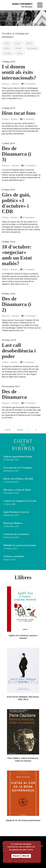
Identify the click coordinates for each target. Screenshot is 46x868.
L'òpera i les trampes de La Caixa (20, 501)
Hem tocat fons (19, 113)
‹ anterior (20, 430)
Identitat (18, 48)
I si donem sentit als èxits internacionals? (19, 72)
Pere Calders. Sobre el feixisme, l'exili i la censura (23, 759)
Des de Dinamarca (14, 394)
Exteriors (29, 43)
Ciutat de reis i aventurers (16, 534)
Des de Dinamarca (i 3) (17, 154)
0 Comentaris (29, 84)
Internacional (32, 48)
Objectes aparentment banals (18, 457)
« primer (8, 430)
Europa (18, 43)
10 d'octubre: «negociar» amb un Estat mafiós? (17, 255)
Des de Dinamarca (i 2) (17, 304)
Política (20, 53)
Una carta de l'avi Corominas (18, 468)
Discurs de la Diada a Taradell (18, 479)
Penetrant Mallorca (13, 523)
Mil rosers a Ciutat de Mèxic (17, 490)
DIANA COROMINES (22, 4)
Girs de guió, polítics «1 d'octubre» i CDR (16, 203)
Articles (15, 84)
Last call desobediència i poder (19, 351)
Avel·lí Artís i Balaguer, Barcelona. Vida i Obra (23, 698)
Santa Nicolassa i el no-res (16, 512)
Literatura (8, 53)
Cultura (7, 43)
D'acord (16, 856)
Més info (26, 856)
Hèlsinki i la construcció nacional (20, 545)
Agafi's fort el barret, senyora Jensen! (23, 637)
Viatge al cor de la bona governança (23, 820)
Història (7, 48)
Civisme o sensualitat (14, 556)
